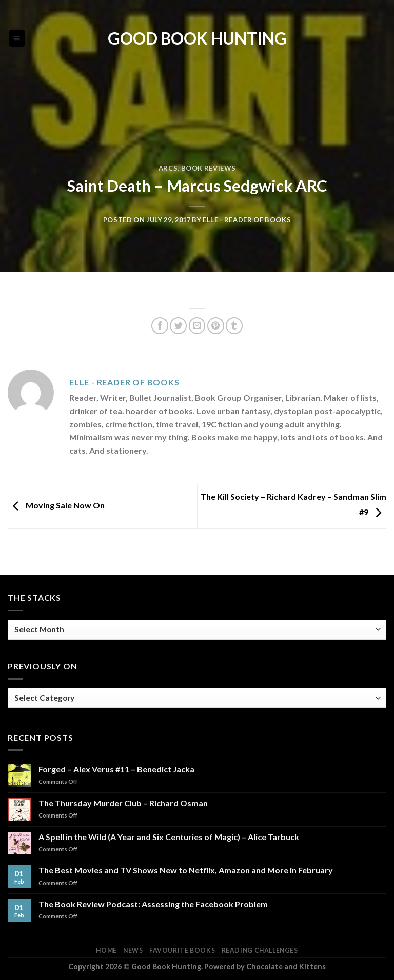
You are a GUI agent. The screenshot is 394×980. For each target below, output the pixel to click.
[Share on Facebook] (160, 326)
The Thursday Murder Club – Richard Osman (123, 803)
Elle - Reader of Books (247, 220)
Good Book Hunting (197, 38)
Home (106, 951)
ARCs (168, 168)
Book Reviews (209, 168)
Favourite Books (182, 951)
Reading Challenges (260, 951)
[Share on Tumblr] (234, 326)
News (133, 951)
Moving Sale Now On (56, 505)
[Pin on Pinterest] (216, 326)
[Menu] (17, 39)
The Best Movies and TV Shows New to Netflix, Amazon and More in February (186, 870)
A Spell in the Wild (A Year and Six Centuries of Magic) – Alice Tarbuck (169, 837)
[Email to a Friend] (197, 326)
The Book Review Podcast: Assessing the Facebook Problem (153, 904)
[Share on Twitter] (178, 326)
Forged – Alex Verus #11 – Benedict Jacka (116, 769)
